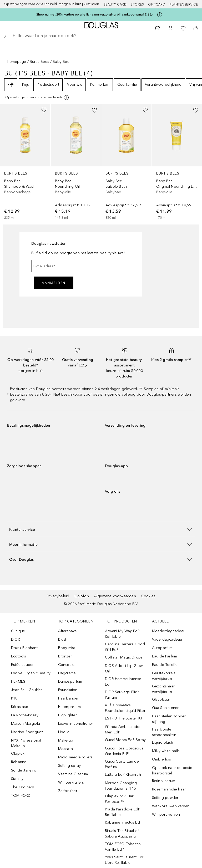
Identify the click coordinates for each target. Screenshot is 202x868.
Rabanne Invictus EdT (123, 822)
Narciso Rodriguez (27, 732)
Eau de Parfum (165, 656)
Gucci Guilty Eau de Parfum (122, 764)
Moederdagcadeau (169, 631)
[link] (25, 162)
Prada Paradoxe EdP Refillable (123, 812)
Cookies (148, 596)
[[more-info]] (37, 98)
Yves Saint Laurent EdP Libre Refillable (125, 860)
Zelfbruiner (68, 791)
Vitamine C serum (73, 774)
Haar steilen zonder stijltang (169, 719)
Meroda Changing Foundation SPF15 (121, 786)
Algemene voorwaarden (115, 596)
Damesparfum (70, 681)
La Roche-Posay (25, 715)
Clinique (18, 631)
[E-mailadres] (81, 266)
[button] (101, 529)
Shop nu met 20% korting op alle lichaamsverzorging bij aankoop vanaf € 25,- (95, 14)
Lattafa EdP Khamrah (123, 775)
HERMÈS (18, 681)
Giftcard (157, 4)
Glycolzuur (161, 699)
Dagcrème (67, 673)
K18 (14, 698)
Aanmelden (54, 283)
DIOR (16, 639)
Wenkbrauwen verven (171, 806)
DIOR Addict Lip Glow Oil (124, 668)
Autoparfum (162, 648)
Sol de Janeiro (24, 770)
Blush (63, 639)
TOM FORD (21, 796)
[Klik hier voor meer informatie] (160, 15)
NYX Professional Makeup (26, 743)
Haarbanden (69, 698)
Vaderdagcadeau (167, 639)
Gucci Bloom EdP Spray (125, 740)
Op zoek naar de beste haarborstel (172, 770)
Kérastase (20, 707)
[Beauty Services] (158, 28)
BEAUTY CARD (115, 4)
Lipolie (64, 732)
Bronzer (65, 656)
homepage (17, 62)
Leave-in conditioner (76, 724)
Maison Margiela (26, 724)
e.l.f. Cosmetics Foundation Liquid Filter (125, 708)
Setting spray (70, 766)
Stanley (17, 779)
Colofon (82, 596)
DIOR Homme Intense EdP (123, 682)
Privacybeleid (58, 596)
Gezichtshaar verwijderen (163, 689)
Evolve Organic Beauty (31, 673)
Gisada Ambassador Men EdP (123, 729)
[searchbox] (101, 36)
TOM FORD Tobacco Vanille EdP (123, 847)
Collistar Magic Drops (124, 657)
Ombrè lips (162, 759)
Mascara (65, 749)
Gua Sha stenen (166, 708)
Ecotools (19, 656)
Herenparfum (69, 707)
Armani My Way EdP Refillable (122, 634)
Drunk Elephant (24, 648)
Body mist (67, 648)
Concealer (67, 665)
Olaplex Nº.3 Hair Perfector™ (120, 799)
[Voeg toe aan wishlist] (44, 110)
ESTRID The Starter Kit (124, 718)
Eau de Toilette (165, 665)
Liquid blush (163, 742)
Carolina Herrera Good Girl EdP (125, 647)
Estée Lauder (22, 665)
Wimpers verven (166, 815)
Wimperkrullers (71, 782)
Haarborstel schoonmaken (164, 732)
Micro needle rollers (75, 757)
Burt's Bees (39, 62)
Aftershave (68, 631)
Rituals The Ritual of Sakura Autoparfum (122, 834)
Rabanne (19, 762)
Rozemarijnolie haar (169, 789)
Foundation (68, 690)
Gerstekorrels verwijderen (164, 676)
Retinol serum (164, 781)
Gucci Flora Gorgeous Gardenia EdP (124, 751)
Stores (137, 4)
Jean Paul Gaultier (27, 690)
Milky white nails (166, 751)
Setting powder (165, 798)
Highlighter (67, 715)
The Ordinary (22, 787)
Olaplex (18, 754)
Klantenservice (184, 4)
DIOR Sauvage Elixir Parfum (122, 695)
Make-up (66, 740)
